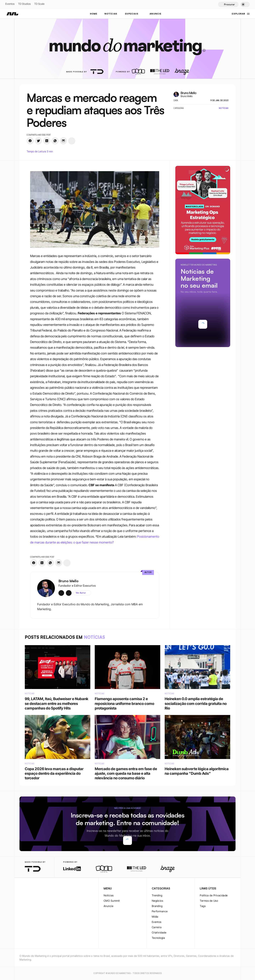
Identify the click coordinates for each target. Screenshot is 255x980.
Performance (160, 911)
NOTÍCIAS (111, 14)
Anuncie (108, 906)
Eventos (10, 4)
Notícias (109, 895)
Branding (157, 906)
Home (94, 14)
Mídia (155, 917)
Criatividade (159, 933)
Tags (203, 906)
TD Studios (24, 4)
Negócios (158, 901)
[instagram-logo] (22, 889)
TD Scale (39, 4)
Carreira (157, 927)
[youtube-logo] (39, 889)
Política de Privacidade (214, 895)
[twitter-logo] (27, 889)
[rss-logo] (44, 889)
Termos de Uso (209, 901)
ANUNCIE (155, 14)
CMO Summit (112, 901)
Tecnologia (158, 938)
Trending (157, 895)
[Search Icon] (228, 4)
